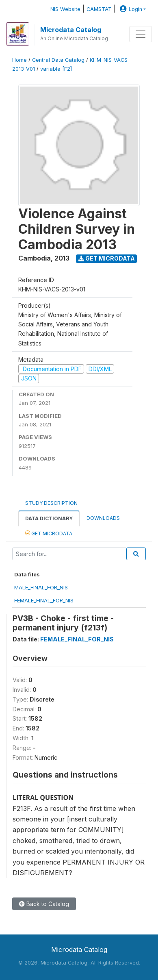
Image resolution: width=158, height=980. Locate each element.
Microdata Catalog (71, 30)
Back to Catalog (44, 904)
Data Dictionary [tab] (49, 518)
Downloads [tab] (103, 518)
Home (19, 60)
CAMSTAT (99, 9)
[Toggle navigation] (141, 34)
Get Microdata (107, 258)
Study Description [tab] (51, 503)
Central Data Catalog (58, 60)
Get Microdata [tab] (49, 533)
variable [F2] (56, 69)
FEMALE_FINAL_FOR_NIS (44, 600)
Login (130, 9)
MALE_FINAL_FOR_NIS (41, 587)
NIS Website (65, 9)
